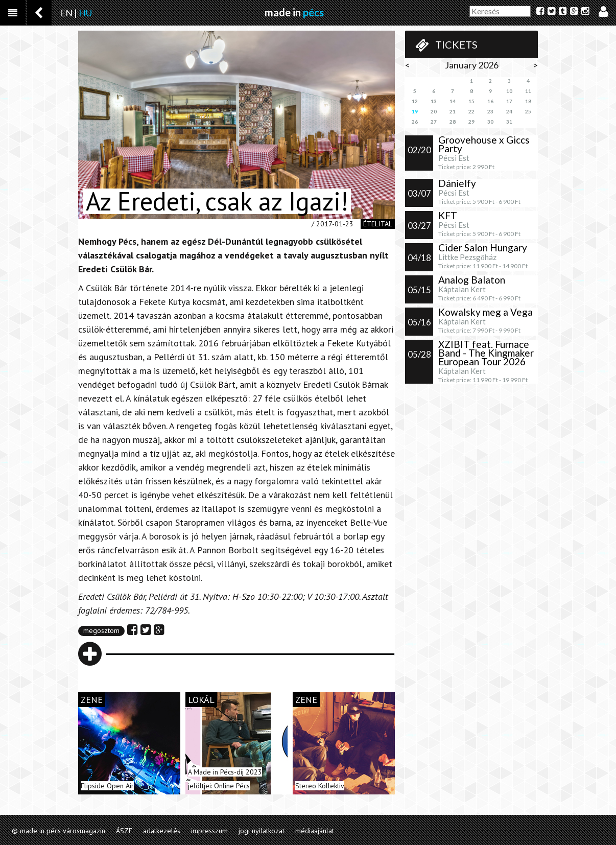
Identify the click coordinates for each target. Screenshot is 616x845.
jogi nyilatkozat (262, 831)
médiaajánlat (315, 831)
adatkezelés (162, 831)
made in (294, 12)
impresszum (209, 831)
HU (85, 13)
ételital (378, 224)
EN (66, 13)
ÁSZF (124, 831)
